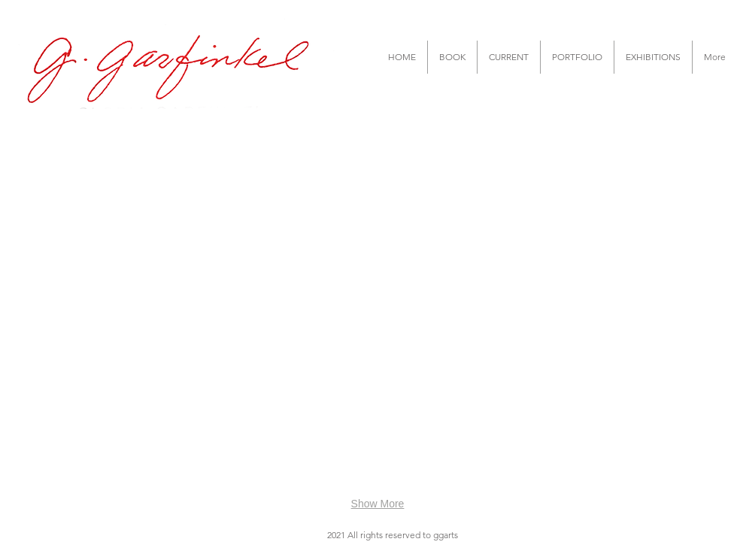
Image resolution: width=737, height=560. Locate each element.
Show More (378, 504)
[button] (452, 57)
